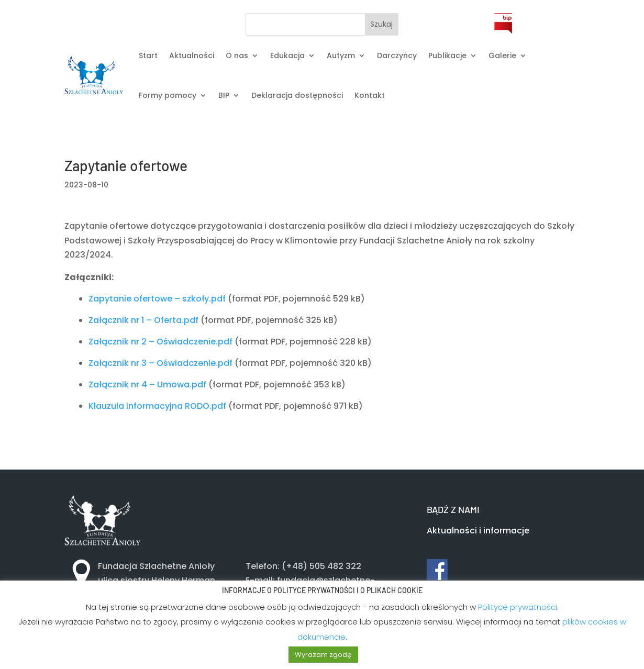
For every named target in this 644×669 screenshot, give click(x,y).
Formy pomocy (168, 95)
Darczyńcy (397, 55)
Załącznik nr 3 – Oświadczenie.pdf (160, 363)
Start (148, 55)
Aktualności (192, 55)
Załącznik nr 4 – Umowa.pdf (147, 384)
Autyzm (341, 55)
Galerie (502, 55)
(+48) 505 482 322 (321, 566)
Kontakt (370, 95)
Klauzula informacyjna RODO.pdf (157, 406)
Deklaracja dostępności (297, 95)
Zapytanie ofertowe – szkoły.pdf (157, 299)
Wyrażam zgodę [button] (323, 655)
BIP (224, 95)
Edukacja (287, 55)
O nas (237, 55)
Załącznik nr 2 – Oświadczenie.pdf (160, 342)
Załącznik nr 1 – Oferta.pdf (143, 320)
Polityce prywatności (518, 607)
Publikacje (447, 55)
